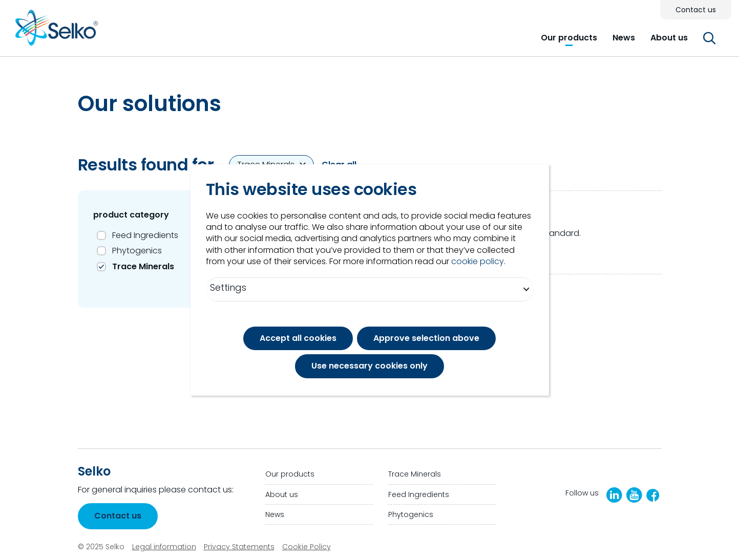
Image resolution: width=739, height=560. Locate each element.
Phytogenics (137, 251)
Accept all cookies (298, 338)
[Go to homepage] (57, 31)
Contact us (118, 516)
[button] (569, 38)
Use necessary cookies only (370, 366)
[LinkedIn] (614, 495)
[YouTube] (634, 495)
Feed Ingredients (145, 235)
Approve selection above (426, 338)
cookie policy (478, 262)
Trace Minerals (143, 266)
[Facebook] (653, 495)
